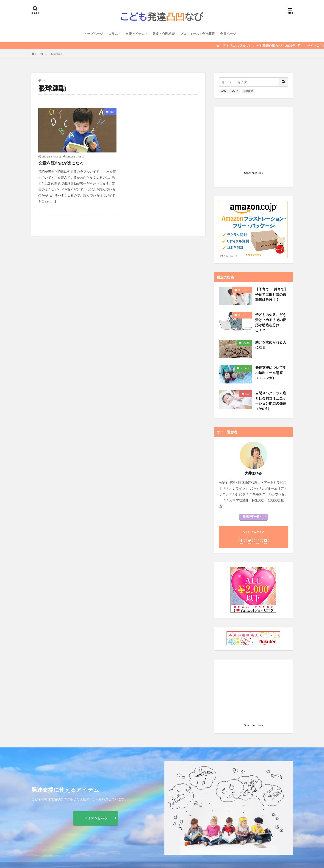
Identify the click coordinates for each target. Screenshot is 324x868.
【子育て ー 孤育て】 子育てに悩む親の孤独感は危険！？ (271, 237)
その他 (246, 285)
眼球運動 (56, 54)
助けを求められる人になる (271, 287)
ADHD (235, 91)
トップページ (93, 34)
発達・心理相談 (163, 34)
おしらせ (245, 311)
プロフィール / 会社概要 (197, 34)
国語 (112, 112)
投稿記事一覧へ (252, 459)
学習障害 (248, 91)
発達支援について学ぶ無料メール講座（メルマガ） (271, 315)
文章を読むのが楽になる (61, 163)
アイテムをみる (96, 818)
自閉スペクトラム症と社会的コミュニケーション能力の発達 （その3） (271, 343)
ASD (223, 91)
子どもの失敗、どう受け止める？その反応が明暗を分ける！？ (271, 265)
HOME (40, 54)
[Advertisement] (254, 141)
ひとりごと (244, 232)
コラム (113, 34)
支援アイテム (135, 34)
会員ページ (228, 34)
